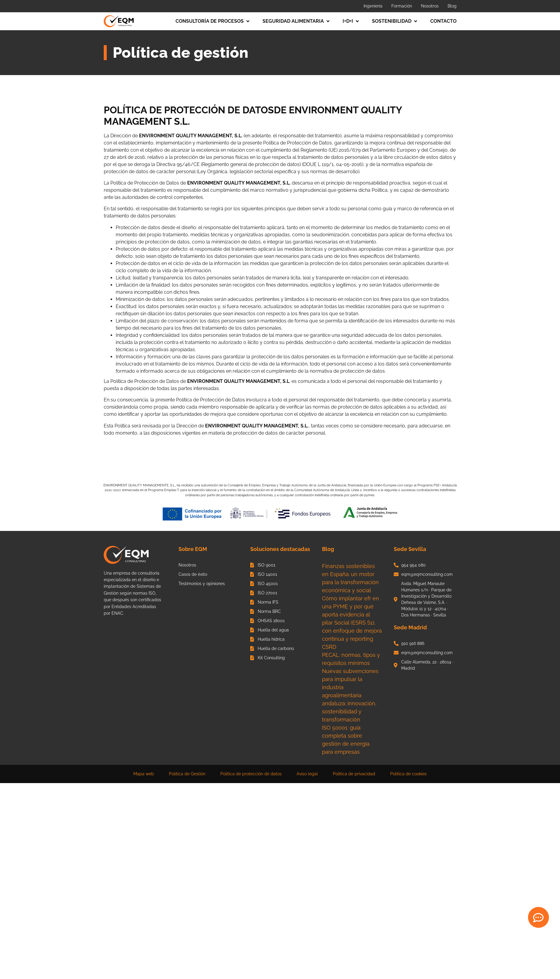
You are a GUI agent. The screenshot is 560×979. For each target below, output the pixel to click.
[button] (213, 21)
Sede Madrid (410, 627)
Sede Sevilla (410, 549)
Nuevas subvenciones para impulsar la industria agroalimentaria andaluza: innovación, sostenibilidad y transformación (350, 695)
